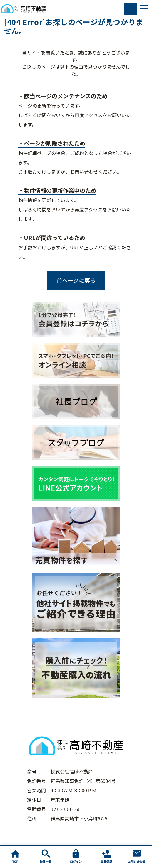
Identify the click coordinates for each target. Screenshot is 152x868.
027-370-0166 (66, 809)
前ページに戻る (76, 280)
